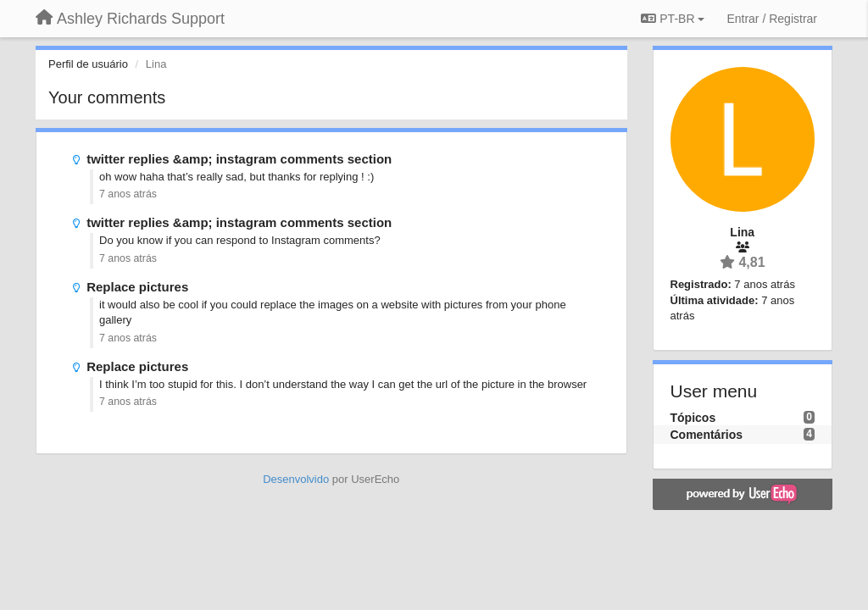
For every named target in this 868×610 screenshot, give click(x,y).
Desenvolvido (296, 479)
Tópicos (693, 418)
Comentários (707, 435)
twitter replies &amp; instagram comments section (239, 159)
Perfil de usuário (88, 64)
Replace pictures (137, 287)
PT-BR (673, 19)
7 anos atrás (128, 194)
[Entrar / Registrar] (772, 19)
